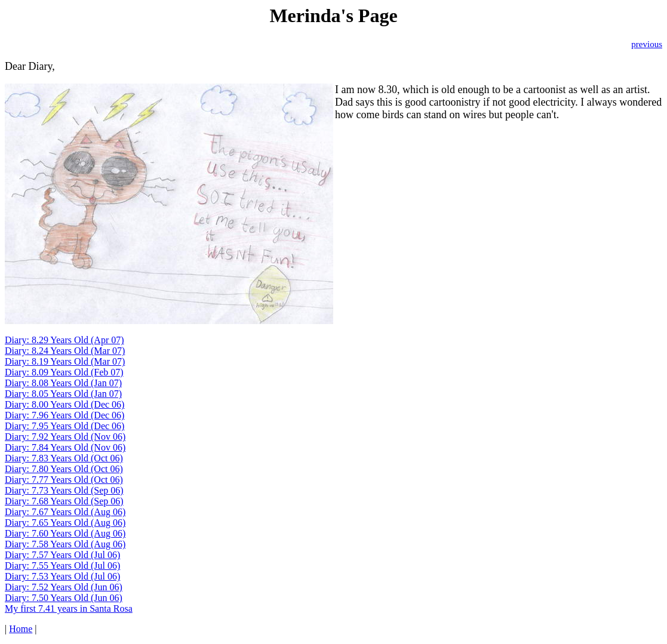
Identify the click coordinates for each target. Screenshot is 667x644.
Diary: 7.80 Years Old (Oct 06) (64, 469)
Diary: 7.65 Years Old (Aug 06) (65, 523)
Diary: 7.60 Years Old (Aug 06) (65, 533)
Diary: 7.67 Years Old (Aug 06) (65, 512)
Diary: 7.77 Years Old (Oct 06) (64, 480)
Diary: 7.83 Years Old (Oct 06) (64, 458)
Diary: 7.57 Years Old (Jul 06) (62, 555)
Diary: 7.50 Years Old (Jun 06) (64, 598)
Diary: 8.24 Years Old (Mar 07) (65, 351)
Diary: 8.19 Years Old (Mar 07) (65, 361)
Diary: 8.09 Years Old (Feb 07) (64, 372)
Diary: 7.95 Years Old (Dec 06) (64, 426)
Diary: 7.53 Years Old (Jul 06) (62, 576)
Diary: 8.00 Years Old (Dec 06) (64, 404)
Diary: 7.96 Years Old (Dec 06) (64, 415)
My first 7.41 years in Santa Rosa (69, 608)
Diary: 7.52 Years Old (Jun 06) (64, 587)
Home (21, 629)
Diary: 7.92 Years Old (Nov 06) (65, 437)
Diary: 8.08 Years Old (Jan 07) (63, 383)
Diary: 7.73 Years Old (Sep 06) (64, 490)
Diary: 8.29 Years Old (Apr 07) (64, 340)
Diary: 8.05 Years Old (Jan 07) (63, 394)
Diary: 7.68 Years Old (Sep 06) (64, 501)
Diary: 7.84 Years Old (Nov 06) (65, 447)
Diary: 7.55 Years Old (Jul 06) (62, 566)
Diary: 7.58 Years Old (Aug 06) (65, 544)
